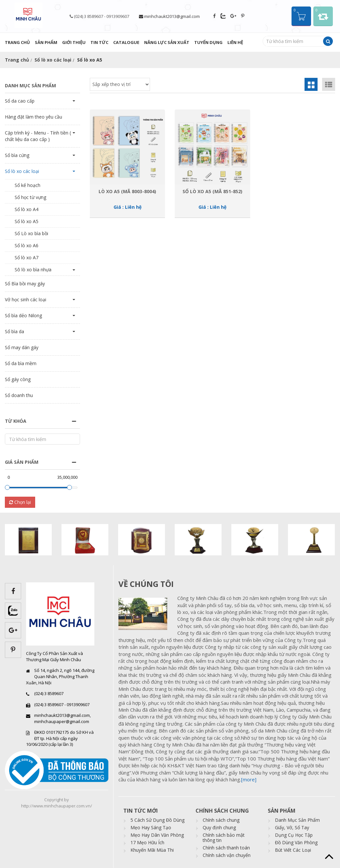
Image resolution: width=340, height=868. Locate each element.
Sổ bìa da (14, 331)
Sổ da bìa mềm (21, 363)
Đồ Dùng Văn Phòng (296, 842)
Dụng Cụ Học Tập (294, 835)
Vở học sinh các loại (26, 299)
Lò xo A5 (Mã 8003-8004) (127, 191)
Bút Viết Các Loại (293, 850)
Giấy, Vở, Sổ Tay (292, 827)
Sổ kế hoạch (27, 185)
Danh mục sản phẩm (30, 85)
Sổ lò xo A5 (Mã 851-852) (212, 191)
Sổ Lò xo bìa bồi (31, 233)
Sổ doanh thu (19, 395)
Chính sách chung (221, 820)
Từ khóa (16, 421)
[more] (249, 779)
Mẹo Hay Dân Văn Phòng (157, 835)
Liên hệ (235, 42)
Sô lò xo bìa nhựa (33, 270)
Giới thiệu (74, 42)
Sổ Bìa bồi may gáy (25, 284)
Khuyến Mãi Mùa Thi (152, 850)
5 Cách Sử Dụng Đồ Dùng (157, 820)
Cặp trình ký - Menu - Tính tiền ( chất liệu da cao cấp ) (38, 136)
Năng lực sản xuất (167, 42)
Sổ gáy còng (18, 379)
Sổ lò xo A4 (27, 209)
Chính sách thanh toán (226, 848)
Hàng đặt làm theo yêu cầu (34, 117)
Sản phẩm (46, 42)
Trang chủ (17, 42)
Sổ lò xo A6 (27, 245)
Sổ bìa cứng (17, 155)
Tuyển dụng (208, 42)
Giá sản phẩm (22, 462)
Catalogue (126, 42)
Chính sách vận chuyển (227, 855)
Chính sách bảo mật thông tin (224, 838)
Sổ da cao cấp (20, 101)
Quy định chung (219, 827)
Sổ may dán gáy (22, 347)
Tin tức (99, 42)
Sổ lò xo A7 (27, 257)
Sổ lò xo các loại (53, 60)
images (145, 614)
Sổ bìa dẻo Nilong (23, 315)
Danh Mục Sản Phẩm (297, 820)
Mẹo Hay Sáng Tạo (151, 827)
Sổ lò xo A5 (27, 221)
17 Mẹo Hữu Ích (147, 842)
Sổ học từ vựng (30, 197)
